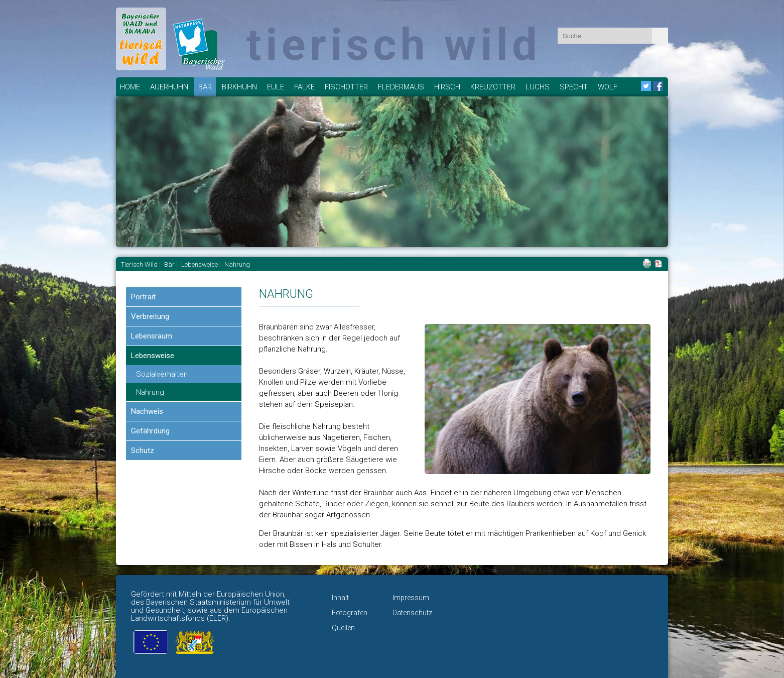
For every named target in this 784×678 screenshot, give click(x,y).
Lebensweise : (202, 264)
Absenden (660, 36)
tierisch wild (394, 44)
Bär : (172, 264)
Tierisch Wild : (142, 264)
